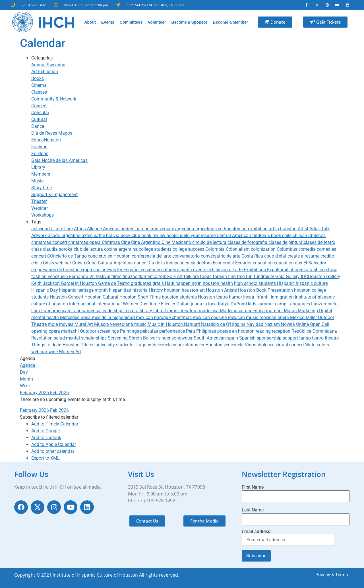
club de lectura (89, 249)
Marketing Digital (315, 311)
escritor (149, 270)
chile (287, 236)
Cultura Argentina (116, 263)
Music (37, 181)
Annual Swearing (48, 65)
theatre (332, 338)
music (141, 324)
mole (53, 324)
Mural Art (84, 324)
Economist (224, 263)
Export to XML (45, 458)
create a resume (304, 256)
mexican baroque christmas (164, 317)
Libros (171, 311)
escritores (167, 270)
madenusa (255, 311)
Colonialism (238, 249)
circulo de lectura (210, 242)
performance (173, 331)
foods (206, 276)
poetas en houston (236, 331)
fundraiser (264, 276)
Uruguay (143, 345)
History (156, 290)
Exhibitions (255, 270)
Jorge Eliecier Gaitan (170, 304)
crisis (37, 263)
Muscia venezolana (114, 324)
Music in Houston (166, 324)
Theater (39, 201)
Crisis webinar (58, 263)
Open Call (320, 324)
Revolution (43, 338)
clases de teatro (319, 242)
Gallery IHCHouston (306, 276)
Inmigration (283, 297)
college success (189, 249)
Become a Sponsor (189, 22)
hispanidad (121, 290)
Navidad (256, 324)
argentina (185, 229)
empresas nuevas (99, 270)
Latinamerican (56, 311)
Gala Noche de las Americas (59, 160)
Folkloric (40, 154)
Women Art (70, 352)
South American (210, 338)
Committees (131, 22)
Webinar (40, 208)
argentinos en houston (218, 229)
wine (54, 352)
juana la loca (204, 304)
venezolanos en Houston (198, 345)
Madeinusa (232, 311)
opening (40, 331)
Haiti (170, 283)
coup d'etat (276, 256)
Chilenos (317, 236)
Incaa (249, 297)
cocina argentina (121, 249)
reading (264, 331)
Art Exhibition (45, 72)
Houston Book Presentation (266, 290)
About (90, 22)
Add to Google (45, 431)
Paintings (130, 331)
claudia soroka (58, 249)
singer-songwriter (176, 338)
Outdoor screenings (100, 331)
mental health (46, 317)
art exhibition (255, 229)
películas (150, 331)
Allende (95, 229)
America (112, 229)
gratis (159, 283)
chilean (300, 236)
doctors (205, 263)
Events (108, 22)
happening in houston (198, 283)
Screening (118, 338)
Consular (40, 113)
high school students (256, 283)
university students (115, 345)
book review (154, 236)
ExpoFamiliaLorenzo (288, 270)
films (117, 276)
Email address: (288, 538)
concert (39, 256)
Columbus (288, 249)
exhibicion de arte (226, 270)
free (241, 276)
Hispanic (286, 283)
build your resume (198, 236)
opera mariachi (64, 331)
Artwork (40, 236)
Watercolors (317, 345)
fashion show (323, 270)
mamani (275, 311)
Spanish (248, 338)
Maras (291, 311)
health (227, 283)
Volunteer (157, 22)
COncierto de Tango (68, 256)
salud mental (67, 338)
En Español (129, 270)
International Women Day (122, 304)
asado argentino (65, 236)
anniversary (163, 229)
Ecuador (244, 263)
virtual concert (290, 345)
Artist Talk (319, 229)
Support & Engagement (54, 195)
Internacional (83, 304)
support (291, 338)
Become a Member (230, 22)
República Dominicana (314, 331)
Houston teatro (213, 297)
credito (327, 256)
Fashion (39, 147)
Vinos (251, 345)
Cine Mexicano (177, 242)
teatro (318, 338)
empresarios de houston (56, 270)
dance (141, 263)
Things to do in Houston (56, 345)
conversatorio (187, 256)
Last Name (253, 510)
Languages (299, 304)
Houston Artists (222, 290)
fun (250, 276)
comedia (308, 249)
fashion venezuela (50, 276)
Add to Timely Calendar (55, 424)
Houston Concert (67, 297)
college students (156, 249)
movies (67, 324)
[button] (49, 417)
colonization (264, 249)
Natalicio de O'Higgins (224, 324)
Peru (191, 331)
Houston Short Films (141, 297)
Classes (39, 92)
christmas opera (85, 242)
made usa (209, 311)
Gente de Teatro (114, 283)
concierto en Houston (110, 256)
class (37, 249)
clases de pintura (286, 242)
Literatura (189, 311)
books (173, 236)
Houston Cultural (102, 297)
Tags (36, 222)
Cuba (92, 263)
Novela (288, 324)
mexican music (244, 317)
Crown (79, 263)
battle (100, 236)
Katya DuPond (233, 304)
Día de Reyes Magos (52, 133)
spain (233, 338)
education (263, 263)
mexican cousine (210, 317)
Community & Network (54, 99)
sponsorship (270, 338)
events (200, 270)
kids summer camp (268, 304)
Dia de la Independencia (172, 263)
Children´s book (266, 236)
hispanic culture (312, 283)
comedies (326, 249)
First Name (253, 487)
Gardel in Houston (79, 283)
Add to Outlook (46, 438)
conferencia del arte (152, 256)
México (298, 317)
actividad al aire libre (53, 229)
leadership (112, 311)
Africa (80, 229)
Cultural (39, 119)
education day (289, 263)
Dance (38, 126)
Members (41, 174)
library (146, 311)
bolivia (113, 236)
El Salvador (315, 263)
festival (104, 276)
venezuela (234, 345)
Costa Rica (253, 256)
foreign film (225, 276)
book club (131, 236)
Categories (42, 58)
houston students (180, 297)
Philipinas (207, 331)
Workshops (43, 215)
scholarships (94, 338)
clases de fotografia (248, 242)
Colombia (216, 249)
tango (306, 338)
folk (163, 276)
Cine (126, 242)
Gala (281, 276)
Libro (159, 311)
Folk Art (175, 276)
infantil (263, 297)
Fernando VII (82, 276)
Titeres (88, 345)
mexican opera (275, 317)
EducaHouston (46, 140)
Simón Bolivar (143, 338)
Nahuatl (193, 324)
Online (303, 324)
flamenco (148, 276)
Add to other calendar (53, 451)
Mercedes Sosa (76, 317)
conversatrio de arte (221, 256)
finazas (131, 276)
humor (236, 297)
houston (173, 290)
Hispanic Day (45, 290)
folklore (192, 276)
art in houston (283, 229)
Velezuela (163, 345)
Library (38, 167)
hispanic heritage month (84, 290)
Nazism (273, 324)
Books (38, 78)
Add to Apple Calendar (54, 444)
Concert (39, 106)
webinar (40, 352)
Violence (266, 345)
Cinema (39, 85)
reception (282, 331)
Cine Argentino (146, 242)
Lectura (132, 311)
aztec (88, 236)
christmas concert (50, 242)
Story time (42, 188)
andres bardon (136, 229)
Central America (233, 236)
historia (141, 290)
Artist (304, 229)
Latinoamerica (86, 311)
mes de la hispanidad (114, 317)
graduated (142, 283)
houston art (194, 290)
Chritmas (111, 242)
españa (185, 270)
